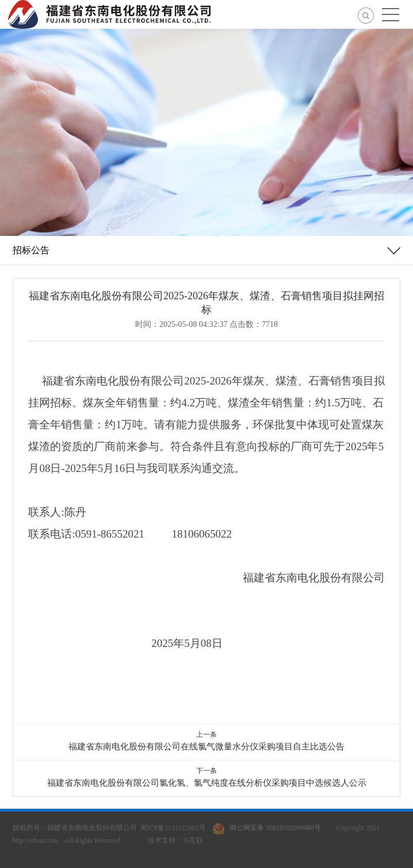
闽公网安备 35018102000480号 (269, 828)
